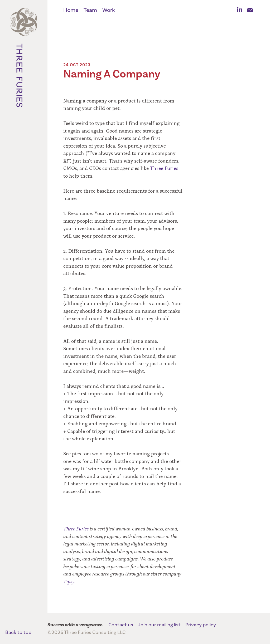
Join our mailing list (159, 625)
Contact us (121, 625)
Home (71, 10)
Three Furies (24, 61)
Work (109, 10)
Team (90, 10)
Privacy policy (201, 625)
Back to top (18, 632)
